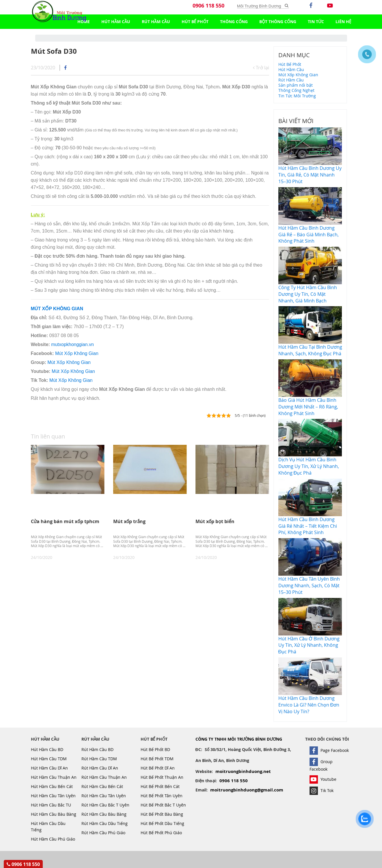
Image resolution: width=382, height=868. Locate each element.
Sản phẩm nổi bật (296, 85)
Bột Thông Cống (278, 22)
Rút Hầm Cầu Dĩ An (100, 768)
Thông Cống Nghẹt (296, 90)
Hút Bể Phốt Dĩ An (158, 768)
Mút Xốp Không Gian (77, 353)
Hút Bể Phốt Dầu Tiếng (162, 823)
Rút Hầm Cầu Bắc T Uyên (105, 805)
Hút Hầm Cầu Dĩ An (50, 768)
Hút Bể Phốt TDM (157, 759)
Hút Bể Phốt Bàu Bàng (162, 814)
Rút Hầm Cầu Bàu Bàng (104, 814)
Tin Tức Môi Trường (297, 96)
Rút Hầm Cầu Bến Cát (102, 786)
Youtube (323, 779)
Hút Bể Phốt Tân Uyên (162, 796)
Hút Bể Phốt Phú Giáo (161, 833)
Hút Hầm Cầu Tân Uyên (53, 796)
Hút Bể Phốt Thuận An (162, 777)
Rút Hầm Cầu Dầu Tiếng (105, 823)
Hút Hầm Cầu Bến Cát (52, 786)
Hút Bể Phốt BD (155, 749)
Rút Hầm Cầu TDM (99, 759)
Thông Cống (234, 22)
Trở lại (261, 68)
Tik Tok (322, 790)
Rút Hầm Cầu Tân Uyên (104, 796)
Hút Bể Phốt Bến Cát (160, 786)
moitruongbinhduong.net (243, 771)
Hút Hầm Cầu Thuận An (54, 777)
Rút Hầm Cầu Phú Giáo (103, 833)
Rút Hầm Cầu (156, 22)
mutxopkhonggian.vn (72, 344)
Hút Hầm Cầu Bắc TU (51, 805)
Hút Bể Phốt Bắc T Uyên (163, 805)
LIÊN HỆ (343, 22)
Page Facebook (329, 750)
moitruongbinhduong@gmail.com (247, 790)
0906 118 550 (208, 6)
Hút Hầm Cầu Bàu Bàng (54, 814)
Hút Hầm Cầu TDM (49, 759)
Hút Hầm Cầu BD (47, 749)
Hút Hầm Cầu (116, 22)
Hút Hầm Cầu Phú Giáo (53, 839)
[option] (68, 502)
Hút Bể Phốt (195, 22)
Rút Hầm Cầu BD (97, 749)
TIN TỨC (316, 22)
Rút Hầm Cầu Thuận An (104, 777)
